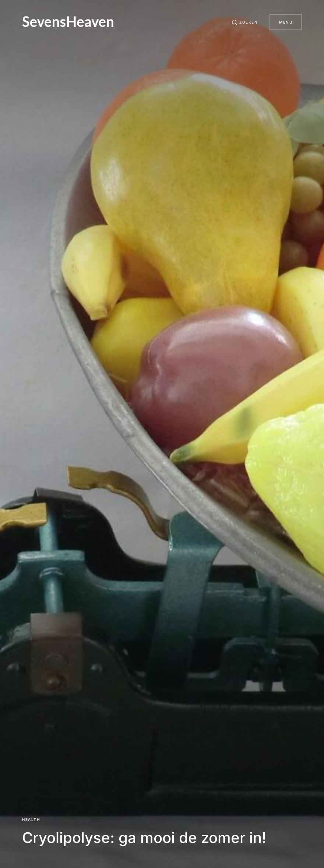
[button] (245, 22)
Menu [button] (286, 22)
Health (31, 819)
